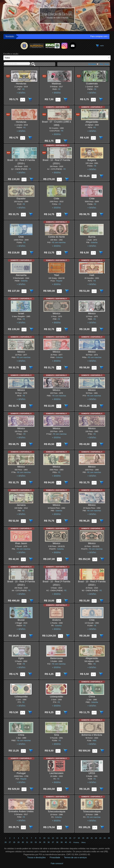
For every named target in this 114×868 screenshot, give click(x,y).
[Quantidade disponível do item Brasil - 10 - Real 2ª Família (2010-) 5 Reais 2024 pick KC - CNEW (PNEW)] (59, 601)
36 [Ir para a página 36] (49, 842)
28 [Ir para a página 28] (14, 842)
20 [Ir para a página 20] (87, 838)
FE (23, 89)
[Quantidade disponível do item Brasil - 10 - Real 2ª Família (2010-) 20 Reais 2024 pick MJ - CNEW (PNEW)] (94, 601)
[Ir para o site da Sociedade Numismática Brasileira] (24, 46)
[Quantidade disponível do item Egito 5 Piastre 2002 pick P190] (23, 674)
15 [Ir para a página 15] (66, 838)
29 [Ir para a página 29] (18, 842)
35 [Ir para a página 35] (44, 842)
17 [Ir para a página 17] (74, 838)
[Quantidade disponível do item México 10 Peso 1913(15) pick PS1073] (95, 559)
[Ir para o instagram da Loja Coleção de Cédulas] (64, 46)
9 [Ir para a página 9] (40, 838)
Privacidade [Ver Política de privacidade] (55, 857)
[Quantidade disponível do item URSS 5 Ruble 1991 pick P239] (94, 789)
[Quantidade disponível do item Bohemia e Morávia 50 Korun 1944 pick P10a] (95, 751)
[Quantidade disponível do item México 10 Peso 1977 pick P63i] (23, 368)
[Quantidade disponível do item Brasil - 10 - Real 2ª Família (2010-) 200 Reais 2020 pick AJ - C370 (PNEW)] (59, 179)
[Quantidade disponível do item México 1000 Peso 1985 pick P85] (94, 483)
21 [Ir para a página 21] (92, 838)
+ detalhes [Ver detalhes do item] (21, 93)
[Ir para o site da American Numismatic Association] (37, 46)
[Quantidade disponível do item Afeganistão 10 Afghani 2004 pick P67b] (93, 138)
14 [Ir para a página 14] (61, 838)
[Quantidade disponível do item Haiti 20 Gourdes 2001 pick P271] (94, 291)
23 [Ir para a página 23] (100, 838)
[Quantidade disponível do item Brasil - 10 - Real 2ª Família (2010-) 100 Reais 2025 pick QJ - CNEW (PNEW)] (24, 179)
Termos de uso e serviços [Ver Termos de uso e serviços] (75, 857)
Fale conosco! (57, 863)
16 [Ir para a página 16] (70, 838)
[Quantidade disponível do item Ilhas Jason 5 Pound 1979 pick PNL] (23, 559)
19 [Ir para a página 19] (83, 838)
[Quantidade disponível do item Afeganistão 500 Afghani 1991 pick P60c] (93, 674)
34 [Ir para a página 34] (40, 842)
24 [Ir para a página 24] (105, 838)
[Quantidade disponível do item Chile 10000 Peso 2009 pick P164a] (24, 253)
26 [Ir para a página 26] (6, 842)
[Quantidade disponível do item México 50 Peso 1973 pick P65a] (94, 368)
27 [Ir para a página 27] (10, 842)
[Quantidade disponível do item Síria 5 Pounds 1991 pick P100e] (58, 751)
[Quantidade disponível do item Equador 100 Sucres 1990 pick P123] (23, 215)
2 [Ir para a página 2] (10, 838)
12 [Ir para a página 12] (53, 838)
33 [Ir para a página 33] (36, 842)
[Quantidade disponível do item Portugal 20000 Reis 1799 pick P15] (24, 789)
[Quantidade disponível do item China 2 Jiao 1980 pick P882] (94, 713)
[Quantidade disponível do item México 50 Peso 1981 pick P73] (94, 406)
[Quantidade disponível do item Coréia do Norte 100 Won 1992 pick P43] (59, 253)
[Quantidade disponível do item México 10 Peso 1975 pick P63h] (94, 330)
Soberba (94, 242)
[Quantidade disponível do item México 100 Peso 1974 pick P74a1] (23, 444)
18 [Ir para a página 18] (79, 838)
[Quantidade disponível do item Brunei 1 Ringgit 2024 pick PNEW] (23, 636)
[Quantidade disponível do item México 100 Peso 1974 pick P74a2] (59, 444)
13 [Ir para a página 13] (57, 838)
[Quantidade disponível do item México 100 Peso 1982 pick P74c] (94, 444)
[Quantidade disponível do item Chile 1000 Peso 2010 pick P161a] (59, 215)
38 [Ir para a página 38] (57, 842)
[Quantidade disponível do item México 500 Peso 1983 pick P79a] (23, 483)
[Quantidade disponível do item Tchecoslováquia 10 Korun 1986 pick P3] (59, 828)
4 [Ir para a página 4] (18, 838)
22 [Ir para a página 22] (96, 838)
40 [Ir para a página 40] (66, 842)
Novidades (93, 64)
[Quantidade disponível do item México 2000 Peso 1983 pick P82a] (59, 483)
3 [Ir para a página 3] (14, 838)
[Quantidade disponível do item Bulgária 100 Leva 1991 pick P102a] (94, 176)
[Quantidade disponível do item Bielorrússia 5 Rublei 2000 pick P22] (58, 674)
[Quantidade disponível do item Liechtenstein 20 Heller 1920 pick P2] (59, 789)
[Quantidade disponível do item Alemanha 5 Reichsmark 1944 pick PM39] (24, 291)
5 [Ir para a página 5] (23, 838)
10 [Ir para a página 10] (44, 838)
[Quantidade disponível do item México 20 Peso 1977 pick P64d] (59, 368)
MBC (95, 740)
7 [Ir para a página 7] (31, 838)
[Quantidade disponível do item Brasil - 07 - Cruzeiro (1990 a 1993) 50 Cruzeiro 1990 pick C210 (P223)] (58, 141)
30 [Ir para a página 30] (23, 842)
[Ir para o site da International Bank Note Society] (52, 46)
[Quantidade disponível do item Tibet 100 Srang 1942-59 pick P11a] (59, 291)
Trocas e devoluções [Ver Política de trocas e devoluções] (36, 857)
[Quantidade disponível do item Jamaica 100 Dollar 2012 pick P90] (23, 521)
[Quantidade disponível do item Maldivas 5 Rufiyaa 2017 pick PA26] (58, 100)
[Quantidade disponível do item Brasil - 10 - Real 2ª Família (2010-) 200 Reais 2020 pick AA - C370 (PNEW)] (24, 601)
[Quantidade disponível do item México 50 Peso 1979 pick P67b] (23, 406)
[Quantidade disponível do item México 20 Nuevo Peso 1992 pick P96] (94, 521)
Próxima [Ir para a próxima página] (76, 842)
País (101, 64)
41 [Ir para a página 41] (70, 842)
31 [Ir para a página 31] (27, 842)
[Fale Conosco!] (73, 46)
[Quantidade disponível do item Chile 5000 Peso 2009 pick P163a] (94, 215)
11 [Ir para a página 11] (49, 838)
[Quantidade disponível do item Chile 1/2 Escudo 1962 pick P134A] (94, 636)
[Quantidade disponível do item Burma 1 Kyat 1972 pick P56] (93, 253)
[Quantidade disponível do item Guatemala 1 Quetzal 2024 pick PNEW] (93, 100)
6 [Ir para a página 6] (27, 838)
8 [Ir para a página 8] (36, 838)
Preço (107, 64)
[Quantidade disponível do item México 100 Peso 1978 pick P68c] (59, 406)
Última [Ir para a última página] (83, 842)
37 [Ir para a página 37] (53, 842)
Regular (59, 281)
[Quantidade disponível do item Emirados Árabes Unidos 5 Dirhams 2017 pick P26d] (23, 827)
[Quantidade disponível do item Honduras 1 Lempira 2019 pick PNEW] (23, 138)
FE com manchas (59, 242)
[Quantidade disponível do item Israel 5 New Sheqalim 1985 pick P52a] (24, 330)
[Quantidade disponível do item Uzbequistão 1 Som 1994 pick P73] (23, 713)
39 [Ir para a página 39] (61, 842)
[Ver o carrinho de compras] (99, 46)
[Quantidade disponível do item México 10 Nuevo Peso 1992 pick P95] (59, 521)
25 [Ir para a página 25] (109, 838)
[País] (57, 58)
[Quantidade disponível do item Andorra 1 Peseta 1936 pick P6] (60, 636)
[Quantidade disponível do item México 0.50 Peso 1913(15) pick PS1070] (59, 559)
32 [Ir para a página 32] (31, 842)
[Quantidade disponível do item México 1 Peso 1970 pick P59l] (59, 330)
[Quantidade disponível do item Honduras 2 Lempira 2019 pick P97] (23, 100)
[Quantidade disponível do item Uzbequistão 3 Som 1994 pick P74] (58, 713)
